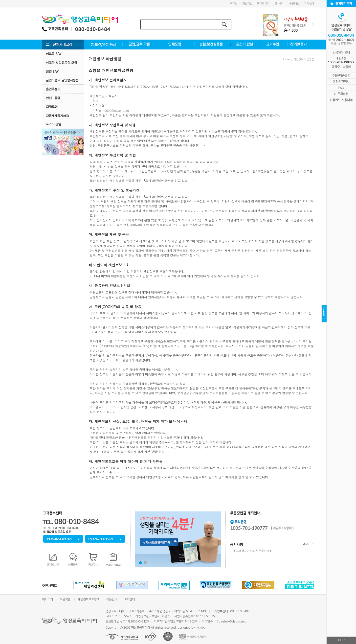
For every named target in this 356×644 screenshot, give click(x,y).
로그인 (234, 4)
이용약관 (65, 599)
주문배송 (294, 4)
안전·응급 (63, 98)
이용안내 (112, 599)
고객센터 (309, 4)
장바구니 (279, 4)
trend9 (200, 628)
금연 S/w (63, 71)
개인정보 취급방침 (304, 59)
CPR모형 (63, 107)
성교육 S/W (63, 54)
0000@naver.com (117, 110)
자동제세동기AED (63, 116)
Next (313, 25)
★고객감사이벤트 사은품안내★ (253, 551)
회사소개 (47, 599)
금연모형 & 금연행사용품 (63, 80)
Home (286, 59)
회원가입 (247, 4)
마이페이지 (263, 4)
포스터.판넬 (63, 124)
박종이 (166, 617)
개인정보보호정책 (89, 599)
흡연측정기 (63, 89)
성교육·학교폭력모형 (63, 62)
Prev (256, 25)
